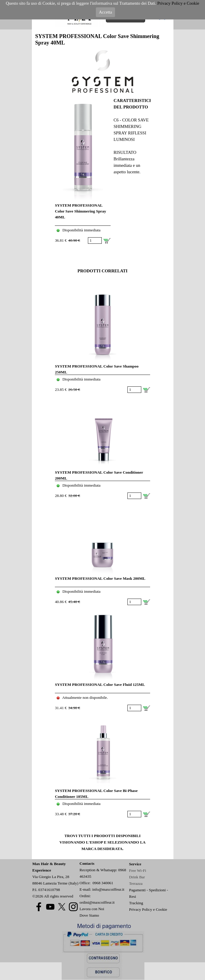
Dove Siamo (89, 915)
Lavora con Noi (92, 909)
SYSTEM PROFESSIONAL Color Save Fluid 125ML (100, 685)
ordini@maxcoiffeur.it (97, 902)
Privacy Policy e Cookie (148, 909)
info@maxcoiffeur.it (108, 889)
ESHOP (96, 842)
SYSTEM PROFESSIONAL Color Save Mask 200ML (100, 578)
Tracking (136, 903)
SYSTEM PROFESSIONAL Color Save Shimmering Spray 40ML (80, 211)
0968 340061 (103, 883)
